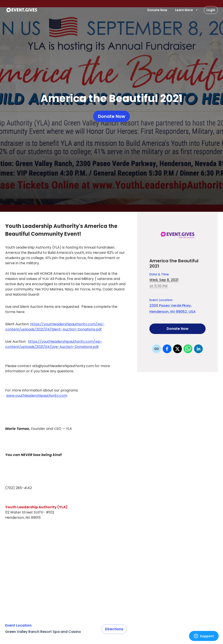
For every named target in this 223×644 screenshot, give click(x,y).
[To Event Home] (22, 10)
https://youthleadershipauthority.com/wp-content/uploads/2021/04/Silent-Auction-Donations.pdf (55, 327)
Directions (114, 629)
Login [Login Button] (211, 10)
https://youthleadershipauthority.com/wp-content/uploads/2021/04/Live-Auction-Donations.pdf (54, 344)
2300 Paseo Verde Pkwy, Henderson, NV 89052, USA (172, 309)
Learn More (187, 10)
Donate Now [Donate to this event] (177, 329)
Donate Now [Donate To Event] (157, 10)
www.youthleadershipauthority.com (37, 396)
